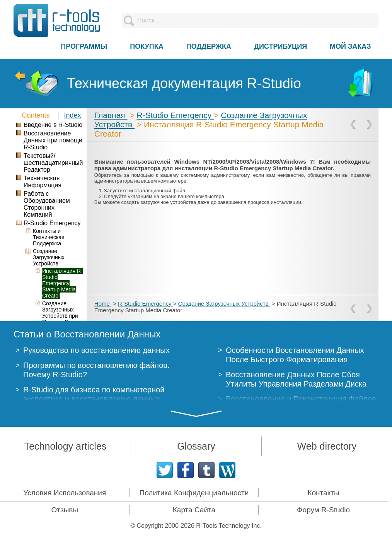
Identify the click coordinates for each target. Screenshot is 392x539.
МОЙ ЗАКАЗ (350, 46)
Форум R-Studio (323, 510)
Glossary (196, 446)
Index (72, 115)
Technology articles (66, 446)
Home (103, 304)
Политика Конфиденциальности (194, 493)
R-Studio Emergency (176, 115)
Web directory (327, 446)
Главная (111, 115)
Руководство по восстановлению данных (96, 350)
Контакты (323, 493)
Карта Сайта (194, 510)
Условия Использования (65, 493)
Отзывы (65, 510)
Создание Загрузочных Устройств (224, 304)
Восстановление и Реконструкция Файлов (301, 399)
